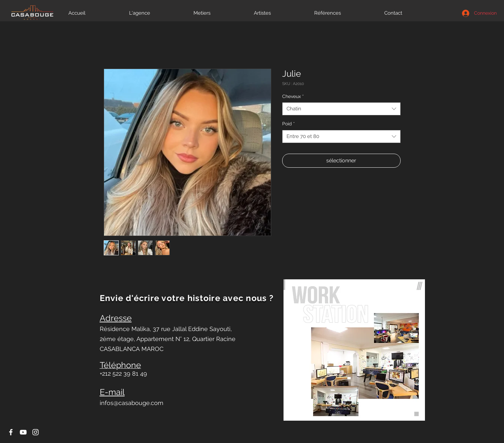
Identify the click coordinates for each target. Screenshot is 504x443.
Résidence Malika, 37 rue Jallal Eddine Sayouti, (166, 329)
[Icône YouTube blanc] (23, 432)
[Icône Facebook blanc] (11, 432)
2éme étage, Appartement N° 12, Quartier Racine (168, 339)
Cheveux (293, 96)
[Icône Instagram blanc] (36, 432)
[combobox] (341, 109)
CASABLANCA (121, 349)
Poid (289, 124)
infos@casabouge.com (132, 403)
